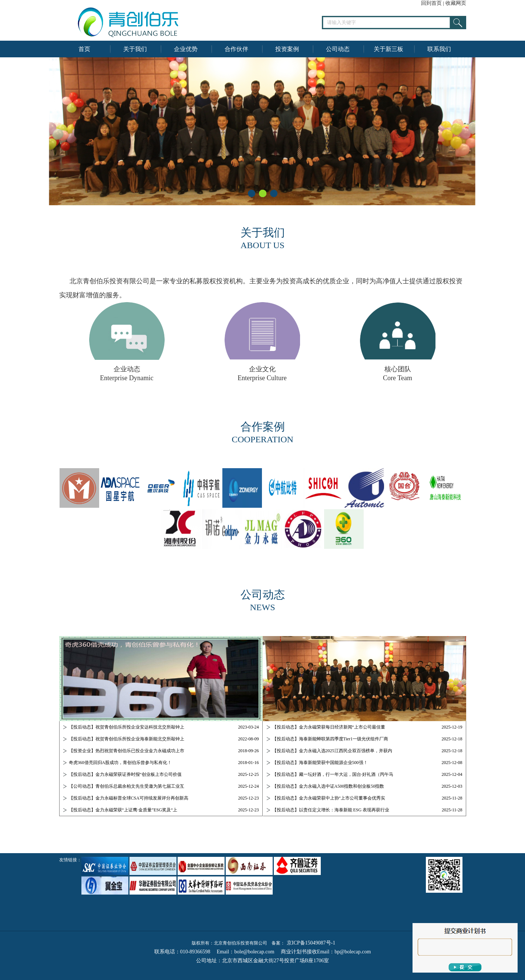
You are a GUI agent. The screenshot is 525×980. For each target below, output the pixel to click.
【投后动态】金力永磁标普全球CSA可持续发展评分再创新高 (129, 798)
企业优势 (186, 49)
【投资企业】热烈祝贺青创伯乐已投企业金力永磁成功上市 (127, 751)
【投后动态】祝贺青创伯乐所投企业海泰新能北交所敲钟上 (127, 739)
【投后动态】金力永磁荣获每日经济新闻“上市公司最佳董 (329, 727)
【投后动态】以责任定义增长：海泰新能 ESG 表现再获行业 (331, 810)
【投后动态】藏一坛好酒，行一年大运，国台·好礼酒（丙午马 (333, 774)
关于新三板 (388, 49)
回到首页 (431, 3)
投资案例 (287, 49)
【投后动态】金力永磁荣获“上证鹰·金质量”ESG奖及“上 (123, 810)
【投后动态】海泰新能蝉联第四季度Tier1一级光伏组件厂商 (330, 739)
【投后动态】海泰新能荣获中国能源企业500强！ (320, 763)
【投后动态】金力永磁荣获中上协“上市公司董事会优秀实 (329, 798)
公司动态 (338, 49)
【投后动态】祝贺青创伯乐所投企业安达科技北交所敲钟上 (127, 727)
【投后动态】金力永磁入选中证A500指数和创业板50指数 (328, 786)
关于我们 (135, 49)
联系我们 (439, 49)
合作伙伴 (236, 49)
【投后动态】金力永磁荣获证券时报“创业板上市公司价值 (125, 774)
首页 (84, 49)
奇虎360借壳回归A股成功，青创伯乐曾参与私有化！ (120, 763)
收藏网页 (456, 3)
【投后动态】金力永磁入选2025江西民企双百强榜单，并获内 (332, 751)
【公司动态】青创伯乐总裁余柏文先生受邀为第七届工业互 (127, 786)
